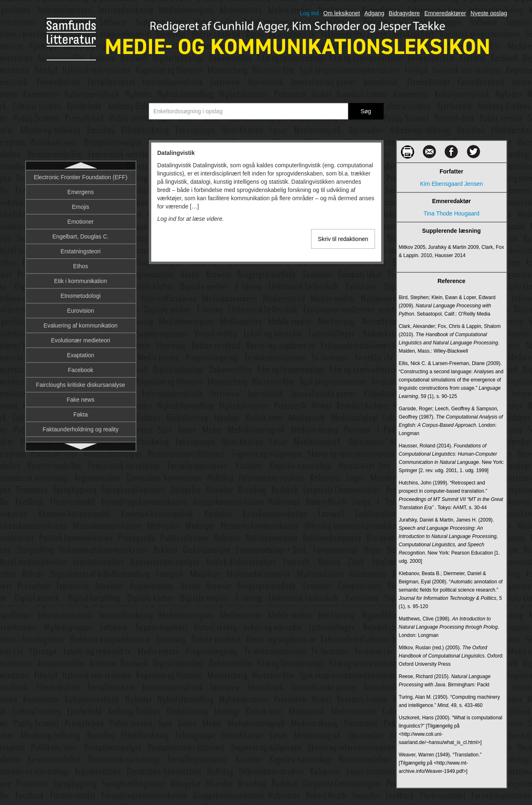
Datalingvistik (81, 178)
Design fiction (80, 253)
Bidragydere (404, 13)
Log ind (309, 13)
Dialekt (81, 282)
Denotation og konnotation (81, 238)
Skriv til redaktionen (343, 239)
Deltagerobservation (81, 208)
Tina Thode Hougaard (451, 213)
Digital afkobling (81, 342)
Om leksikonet (342, 13)
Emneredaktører (445, 13)
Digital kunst (80, 431)
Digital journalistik (81, 401)
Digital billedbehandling (81, 356)
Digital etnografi (81, 386)
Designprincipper (81, 267)
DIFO (81, 327)
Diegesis (81, 297)
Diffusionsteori (80, 312)
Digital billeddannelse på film (81, 371)
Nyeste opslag (489, 13)
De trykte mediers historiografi (81, 193)
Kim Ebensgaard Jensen (451, 184)
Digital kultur (81, 416)
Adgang (374, 13)
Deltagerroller (80, 223)
